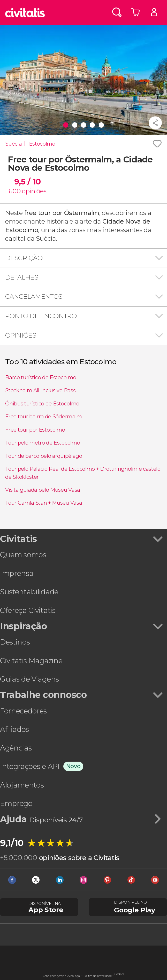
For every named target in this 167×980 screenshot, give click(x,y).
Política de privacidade (98, 976)
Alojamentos (22, 785)
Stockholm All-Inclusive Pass (40, 390)
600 (14, 191)
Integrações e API (30, 766)
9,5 (28, 182)
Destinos (15, 642)
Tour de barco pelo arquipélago (44, 456)
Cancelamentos (34, 296)
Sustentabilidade (29, 592)
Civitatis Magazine (31, 661)
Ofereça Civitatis (28, 610)
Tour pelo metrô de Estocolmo (43, 443)
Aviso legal (74, 976)
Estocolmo (42, 144)
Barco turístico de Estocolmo (41, 377)
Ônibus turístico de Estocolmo (42, 403)
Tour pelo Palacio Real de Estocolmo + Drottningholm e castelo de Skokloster (83, 473)
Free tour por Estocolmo (35, 430)
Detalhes (22, 277)
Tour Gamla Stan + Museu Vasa (44, 503)
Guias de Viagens (29, 679)
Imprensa (17, 573)
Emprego (16, 803)
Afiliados (14, 729)
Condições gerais (54, 976)
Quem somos (23, 555)
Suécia (13, 144)
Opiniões (21, 335)
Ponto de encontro (41, 316)
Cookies (119, 974)
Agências (16, 748)
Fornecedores (23, 711)
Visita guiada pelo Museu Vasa (43, 490)
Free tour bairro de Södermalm (44, 416)
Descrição (24, 258)
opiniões (34, 191)
